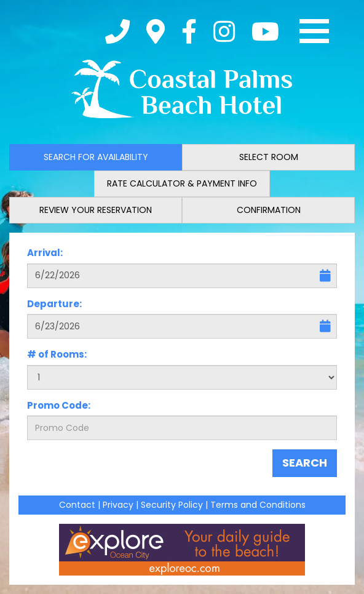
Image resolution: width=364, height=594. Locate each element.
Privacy (118, 505)
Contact (77, 505)
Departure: (54, 304)
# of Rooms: (57, 354)
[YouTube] (265, 31)
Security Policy (172, 505)
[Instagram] (224, 31)
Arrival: (45, 253)
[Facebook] (189, 31)
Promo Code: (59, 405)
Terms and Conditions (258, 505)
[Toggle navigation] (314, 31)
